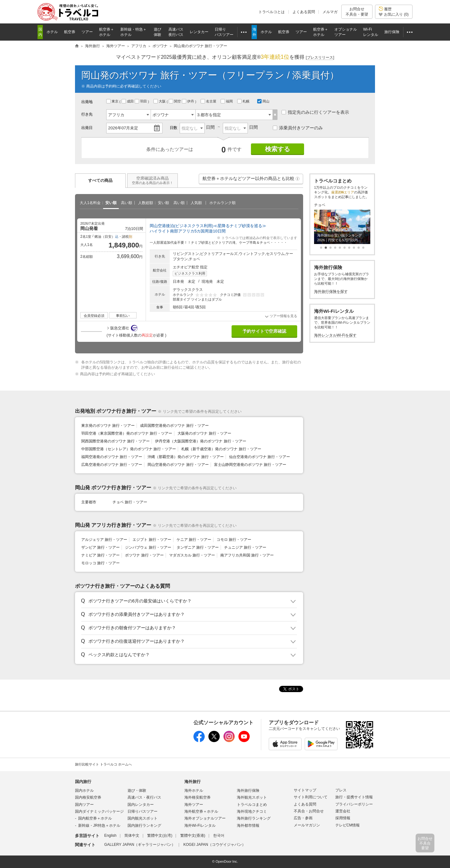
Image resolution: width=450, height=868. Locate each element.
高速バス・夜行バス (144, 797)
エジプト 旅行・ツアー (152, 540)
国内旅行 (83, 782)
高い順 (127, 203)
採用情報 (343, 818)
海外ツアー (194, 805)
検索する (277, 149)
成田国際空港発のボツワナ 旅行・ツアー (174, 426)
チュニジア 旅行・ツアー (245, 547)
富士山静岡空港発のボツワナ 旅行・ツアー (250, 465)
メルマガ (330, 12)
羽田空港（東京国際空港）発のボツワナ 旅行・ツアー (127, 433)
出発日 (87, 128)
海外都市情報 (248, 826)
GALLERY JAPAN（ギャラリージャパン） (140, 845)
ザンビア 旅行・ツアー (100, 547)
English (110, 836)
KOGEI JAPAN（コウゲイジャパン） (215, 845)
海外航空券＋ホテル (201, 811)
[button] (297, 179)
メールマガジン (307, 825)
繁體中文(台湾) (160, 836)
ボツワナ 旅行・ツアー (144, 555)
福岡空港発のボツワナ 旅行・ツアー (112, 457)
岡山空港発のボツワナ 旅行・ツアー (178, 465)
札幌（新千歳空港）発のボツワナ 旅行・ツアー (221, 449)
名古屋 (209, 101)
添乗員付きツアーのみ (298, 128)
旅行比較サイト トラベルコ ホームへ (103, 764)
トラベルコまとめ (252, 805)
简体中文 (132, 836)
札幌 (244, 101)
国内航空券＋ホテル (95, 818)
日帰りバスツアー (142, 811)
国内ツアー (84, 805)
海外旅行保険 (248, 791)
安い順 (111, 203)
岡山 (263, 101)
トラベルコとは (272, 12)
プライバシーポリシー (354, 804)
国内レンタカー (141, 805)
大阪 (160, 101)
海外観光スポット (252, 797)
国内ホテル (84, 791)
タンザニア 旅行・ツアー (198, 547)
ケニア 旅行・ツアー (194, 540)
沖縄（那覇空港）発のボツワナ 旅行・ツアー (185, 457)
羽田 (141, 101)
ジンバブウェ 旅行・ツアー (148, 547)
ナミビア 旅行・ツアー (100, 555)
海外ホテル (194, 791)
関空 (175, 101)
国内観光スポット (142, 818)
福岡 (227, 101)
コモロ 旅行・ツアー (234, 540)
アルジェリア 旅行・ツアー (104, 540)
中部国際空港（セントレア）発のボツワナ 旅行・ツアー (129, 449)
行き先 (87, 114)
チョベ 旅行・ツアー (130, 502)
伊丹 (188, 101)
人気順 (196, 203)
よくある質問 (304, 12)
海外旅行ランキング (254, 818)
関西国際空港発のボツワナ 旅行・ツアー (115, 441)
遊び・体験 (137, 791)
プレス (341, 790)
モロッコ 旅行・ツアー (100, 563)
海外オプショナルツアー (205, 818)
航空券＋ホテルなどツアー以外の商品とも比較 (251, 180)
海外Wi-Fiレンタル (200, 826)
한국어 (219, 836)
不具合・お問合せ (309, 811)
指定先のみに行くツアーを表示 (315, 112)
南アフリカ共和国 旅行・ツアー (247, 555)
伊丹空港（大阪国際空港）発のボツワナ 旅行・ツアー (200, 441)
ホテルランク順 (222, 203)
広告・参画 (303, 818)
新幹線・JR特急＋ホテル (99, 826)
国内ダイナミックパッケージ (99, 811)
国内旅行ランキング (144, 826)
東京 (113, 101)
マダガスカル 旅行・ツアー (192, 555)
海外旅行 (192, 782)
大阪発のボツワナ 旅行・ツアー (204, 433)
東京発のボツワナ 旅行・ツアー (108, 426)
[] (320, 58)
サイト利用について (311, 797)
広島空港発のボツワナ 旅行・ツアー (112, 465)
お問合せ (357, 12)
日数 (173, 128)
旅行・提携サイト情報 (354, 797)
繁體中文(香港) (193, 836)
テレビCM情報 (348, 825)
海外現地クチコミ (252, 811)
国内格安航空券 (88, 797)
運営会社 (343, 811)
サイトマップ (305, 790)
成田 (128, 101)
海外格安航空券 (197, 797)
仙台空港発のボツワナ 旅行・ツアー (260, 457)
